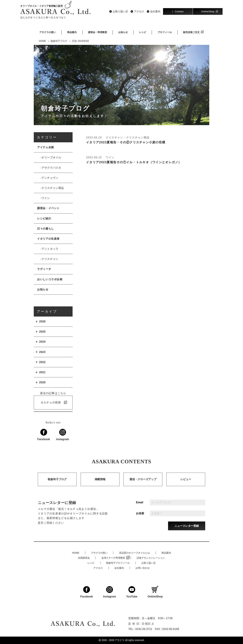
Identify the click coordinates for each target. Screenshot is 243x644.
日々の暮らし (46, 229)
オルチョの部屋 (51, 402)
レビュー (186, 483)
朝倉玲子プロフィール (118, 563)
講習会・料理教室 (98, 32)
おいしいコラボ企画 (50, 279)
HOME (76, 553)
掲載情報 (100, 483)
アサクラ (119, 640)
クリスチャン (50, 259)
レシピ (143, 32)
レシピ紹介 (44, 218)
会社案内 (155, 11)
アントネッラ (50, 249)
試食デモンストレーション (151, 558)
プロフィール (165, 32)
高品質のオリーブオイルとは (134, 553)
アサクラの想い (48, 32)
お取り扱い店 (120, 11)
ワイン (46, 198)
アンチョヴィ (50, 178)
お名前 (140, 517)
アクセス (139, 11)
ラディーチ (44, 269)
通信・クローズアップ (143, 483)
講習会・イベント (48, 208)
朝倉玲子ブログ (57, 483)
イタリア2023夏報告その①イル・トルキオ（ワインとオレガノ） (134, 162)
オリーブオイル (51, 157)
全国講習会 (84, 558)
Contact (178, 11)
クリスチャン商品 (53, 188)
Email (140, 506)
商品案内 (72, 32)
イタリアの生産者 (48, 239)
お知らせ (123, 32)
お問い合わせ (143, 568)
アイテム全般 (46, 147)
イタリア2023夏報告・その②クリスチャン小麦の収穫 (126, 142)
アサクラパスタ (51, 168)
